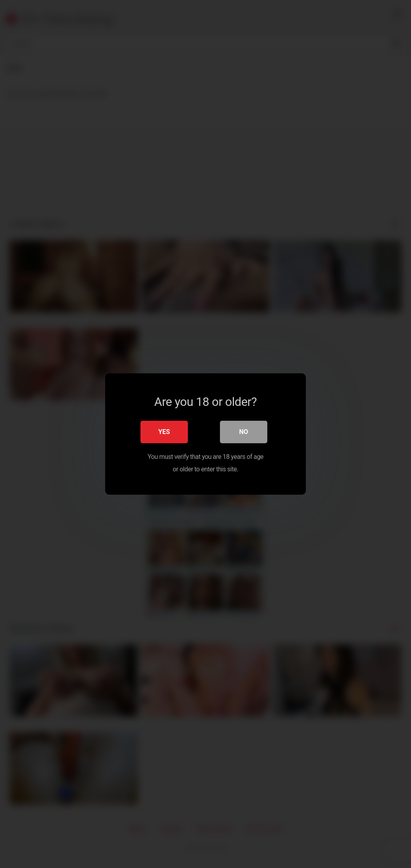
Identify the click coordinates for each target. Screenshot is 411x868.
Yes (164, 432)
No (244, 432)
